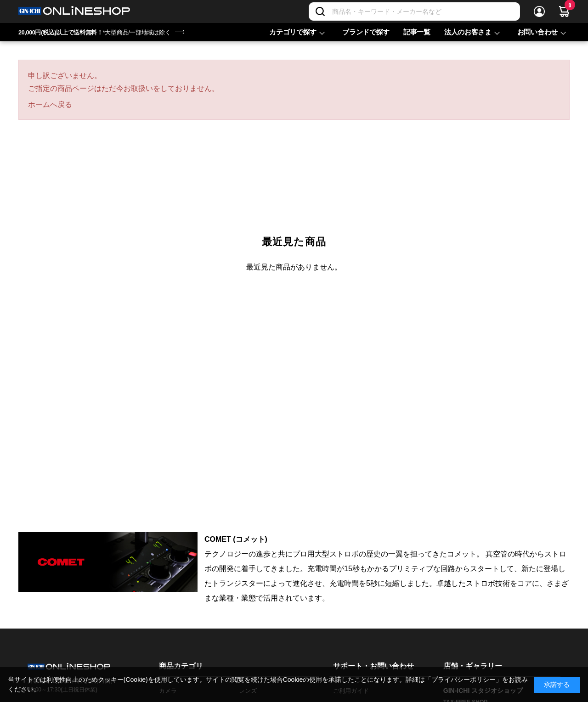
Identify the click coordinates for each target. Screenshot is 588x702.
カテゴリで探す (293, 32)
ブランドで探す (366, 32)
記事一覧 (417, 32)
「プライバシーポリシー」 (464, 680)
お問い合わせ (537, 32)
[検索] (320, 11)
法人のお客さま (468, 32)
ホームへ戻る (50, 104)
